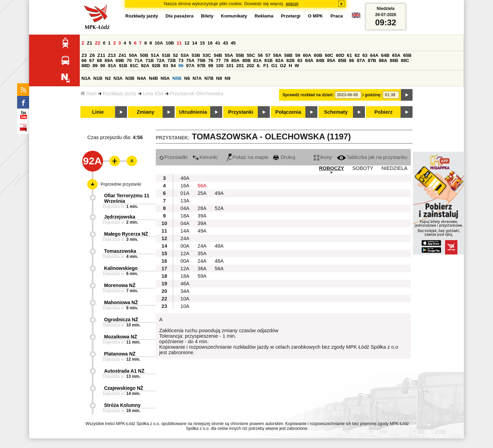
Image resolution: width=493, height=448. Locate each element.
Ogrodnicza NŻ (121, 320)
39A (202, 216)
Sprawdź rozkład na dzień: (308, 95)
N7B (209, 78)
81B (268, 60)
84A (309, 60)
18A (185, 216)
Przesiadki (173, 157)
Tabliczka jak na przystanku (372, 157)
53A (185, 55)
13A (185, 201)
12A (185, 253)
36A (202, 269)
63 (365, 55)
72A (161, 60)
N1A (86, 78)
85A (331, 60)
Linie (98, 112)
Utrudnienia (193, 112)
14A (185, 231)
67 (92, 60)
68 (99, 60)
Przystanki (241, 112)
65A (396, 55)
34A (185, 291)
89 (95, 66)
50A (133, 55)
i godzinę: (372, 95)
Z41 (122, 55)
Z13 (112, 55)
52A (219, 208)
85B (342, 60)
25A (202, 193)
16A (185, 186)
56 (260, 55)
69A (109, 60)
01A (185, 193)
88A (383, 60)
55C (251, 55)
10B (170, 43)
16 (210, 43)
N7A (197, 78)
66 (84, 60)
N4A (142, 78)
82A (279, 60)
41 (218, 43)
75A (190, 60)
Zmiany (145, 112)
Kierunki (205, 157)
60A (307, 55)
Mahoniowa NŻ (121, 302)
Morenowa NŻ (120, 285)
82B (290, 60)
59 (298, 55)
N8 (219, 78)
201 (240, 66)
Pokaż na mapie (247, 157)
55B (240, 55)
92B (156, 66)
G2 (283, 66)
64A (374, 55)
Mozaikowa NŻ (121, 337)
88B (394, 60)
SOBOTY (363, 168)
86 (352, 60)
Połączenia (288, 112)
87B (372, 60)
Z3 (84, 55)
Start (89, 94)
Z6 (92, 55)
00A (185, 246)
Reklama (264, 16)
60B (318, 55)
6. (259, 66)
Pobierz (384, 112)
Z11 (102, 55)
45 (233, 43)
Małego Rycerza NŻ (126, 234)
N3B (130, 78)
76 (211, 60)
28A (202, 208)
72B (172, 60)
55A (229, 55)
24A (185, 238)
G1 (274, 66)
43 (225, 43)
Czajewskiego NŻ (124, 388)
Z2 (98, 43)
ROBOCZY (332, 168)
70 (129, 60)
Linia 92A (153, 94)
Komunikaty (234, 16)
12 (187, 43)
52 (175, 55)
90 (103, 66)
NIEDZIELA (394, 168)
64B (385, 55)
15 (203, 43)
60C (329, 55)
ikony (323, 157)
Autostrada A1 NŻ (124, 371)
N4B (154, 78)
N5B (177, 78)
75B (201, 60)
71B (150, 60)
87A (361, 60)
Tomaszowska (120, 251)
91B (123, 66)
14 (195, 43)
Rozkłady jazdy (120, 94)
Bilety (207, 16)
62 (357, 55)
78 (226, 60)
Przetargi (290, 16)
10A (159, 43)
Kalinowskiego (121, 268)
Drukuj (284, 157)
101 (230, 66)
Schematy (336, 112)
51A (155, 55)
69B (120, 60)
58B (288, 55)
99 (211, 66)
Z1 (90, 43)
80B (246, 60)
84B (320, 60)
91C (134, 66)
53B (196, 55)
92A (145, 66)
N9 (227, 78)
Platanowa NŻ (120, 354)
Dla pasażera (180, 16)
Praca (337, 16)
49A (219, 193)
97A (190, 66)
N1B (98, 78)
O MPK (316, 16)
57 (268, 55)
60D (340, 55)
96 (181, 66)
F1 (266, 66)
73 (181, 60)
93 (166, 66)
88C (405, 60)
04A (185, 208)
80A (236, 60)
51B (166, 55)
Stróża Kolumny (122, 405)
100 (219, 66)
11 (179, 43)
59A (202, 276)
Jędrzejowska (120, 217)
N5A (165, 78)
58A (277, 55)
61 (349, 55)
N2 (108, 78)
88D (86, 66)
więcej (292, 4)
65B (407, 55)
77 (218, 60)
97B (201, 66)
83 (300, 60)
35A (202, 253)
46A (185, 178)
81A (257, 60)
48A (219, 246)
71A (138, 60)
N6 (187, 78)
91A (112, 66)
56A (202, 186)
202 (250, 66)
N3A (118, 78)
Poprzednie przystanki (121, 184)
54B (218, 55)
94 (173, 66)
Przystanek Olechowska (197, 94)
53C (207, 55)
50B (144, 55)
